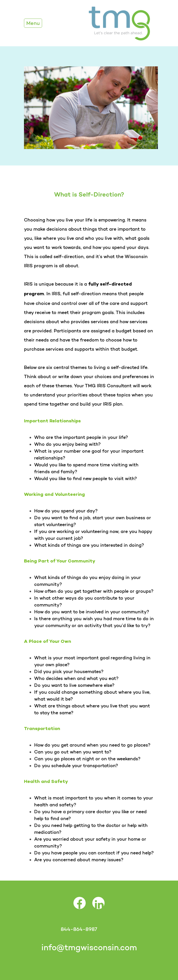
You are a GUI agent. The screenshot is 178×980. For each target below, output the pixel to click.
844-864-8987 (79, 929)
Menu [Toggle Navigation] (33, 23)
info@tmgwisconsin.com (89, 947)
